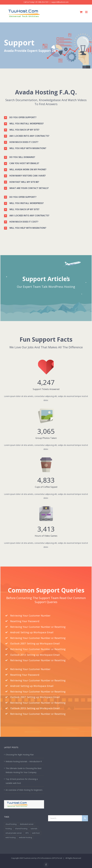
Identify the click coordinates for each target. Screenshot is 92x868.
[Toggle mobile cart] (81, 12)
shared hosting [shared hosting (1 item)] (21, 829)
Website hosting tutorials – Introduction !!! (24, 761)
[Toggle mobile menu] (87, 12)
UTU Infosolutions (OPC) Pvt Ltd (49, 858)
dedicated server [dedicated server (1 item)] (27, 824)
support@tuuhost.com (60, 2)
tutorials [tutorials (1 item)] (34, 829)
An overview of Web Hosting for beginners (24, 790)
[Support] (46, 45)
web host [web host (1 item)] (36, 833)
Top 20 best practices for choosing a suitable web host (22, 781)
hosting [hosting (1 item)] (9, 829)
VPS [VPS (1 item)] (27, 833)
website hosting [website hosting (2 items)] (25, 837)
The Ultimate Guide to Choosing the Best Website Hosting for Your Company (24, 770)
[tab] (46, 117)
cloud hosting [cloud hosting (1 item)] (11, 824)
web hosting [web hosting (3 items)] (10, 837)
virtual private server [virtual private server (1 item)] (14, 833)
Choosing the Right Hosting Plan (20, 755)
